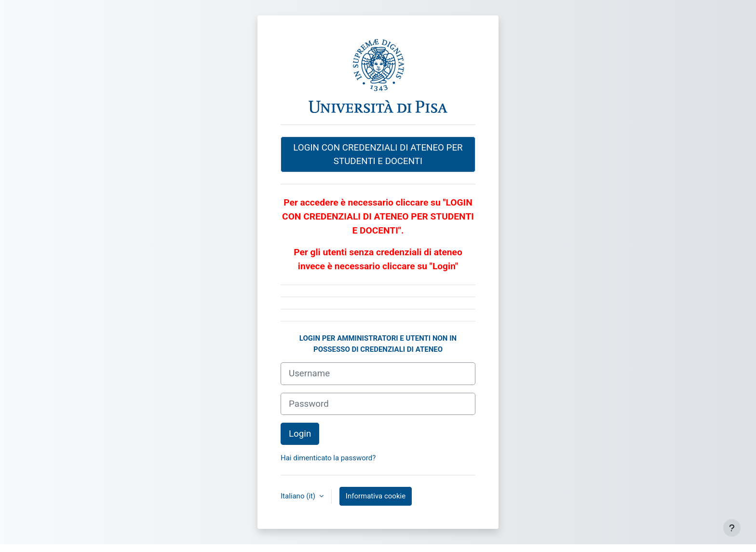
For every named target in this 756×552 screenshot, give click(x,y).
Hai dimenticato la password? (328, 458)
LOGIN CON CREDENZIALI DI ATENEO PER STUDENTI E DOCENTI (378, 154)
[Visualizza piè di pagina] (732, 528)
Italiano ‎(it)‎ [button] (299, 496)
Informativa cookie (376, 496)
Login (300, 434)
